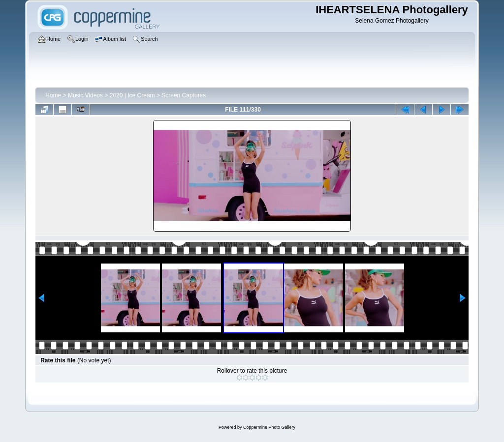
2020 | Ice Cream (132, 95)
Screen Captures (184, 95)
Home (53, 95)
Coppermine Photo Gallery (269, 427)
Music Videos (85, 95)
